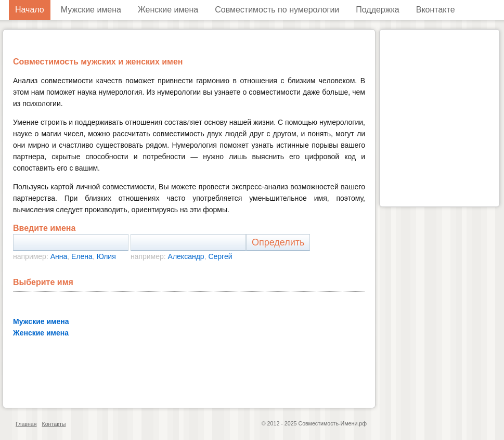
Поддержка (377, 10)
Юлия (106, 256)
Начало (30, 10)
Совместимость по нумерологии (277, 10)
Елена (82, 256)
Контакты (54, 424)
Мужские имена (91, 10)
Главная (26, 424)
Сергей (220, 256)
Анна (59, 256)
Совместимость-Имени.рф (332, 423)
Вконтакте (436, 10)
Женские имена (168, 10)
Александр (186, 256)
